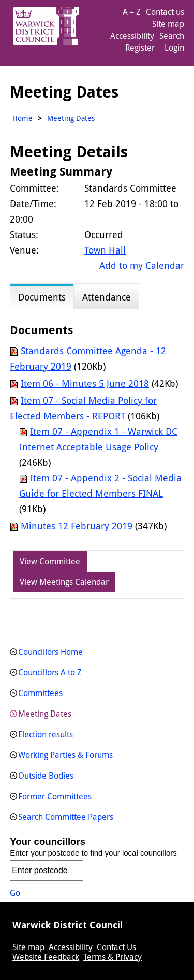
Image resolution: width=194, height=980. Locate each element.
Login (174, 48)
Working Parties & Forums (65, 755)
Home (23, 118)
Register (140, 48)
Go (15, 893)
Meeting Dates (45, 714)
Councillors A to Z (50, 672)
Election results (46, 734)
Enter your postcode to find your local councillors (93, 853)
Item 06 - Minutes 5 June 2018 (85, 383)
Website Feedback (46, 957)
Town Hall (105, 250)
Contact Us (116, 947)
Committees (40, 693)
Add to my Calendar (142, 265)
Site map (168, 24)
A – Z (132, 12)
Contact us (165, 12)
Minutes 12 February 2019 (77, 526)
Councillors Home (50, 652)
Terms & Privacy (113, 957)
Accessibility (132, 36)
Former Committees (55, 796)
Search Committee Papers (66, 817)
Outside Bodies (46, 776)
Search (172, 36)
